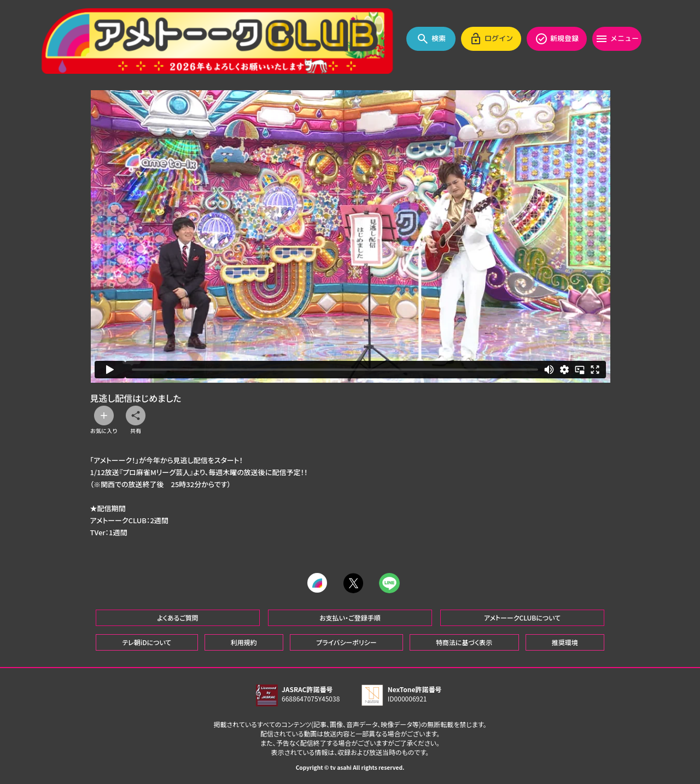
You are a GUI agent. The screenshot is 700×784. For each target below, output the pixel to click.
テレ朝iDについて (147, 642)
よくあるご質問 (178, 617)
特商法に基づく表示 (464, 642)
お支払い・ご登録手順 (350, 617)
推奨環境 (565, 642)
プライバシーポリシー (346, 642)
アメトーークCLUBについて (522, 617)
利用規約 (244, 642)
